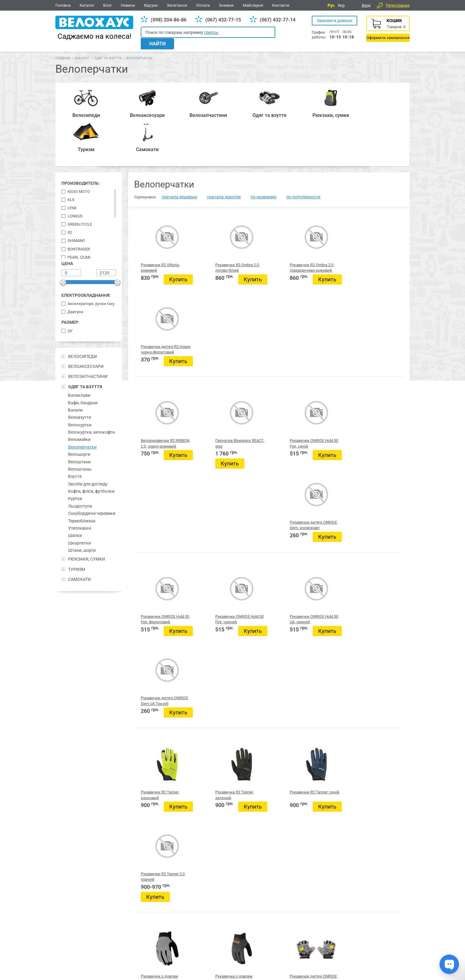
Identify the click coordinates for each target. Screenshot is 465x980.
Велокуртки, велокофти (91, 392)
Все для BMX (234, 909)
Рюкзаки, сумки (189, 909)
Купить (155, 247)
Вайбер (368, 909)
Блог (107, 5)
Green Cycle (80, 184)
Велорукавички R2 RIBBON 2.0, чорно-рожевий (158, 332)
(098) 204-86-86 (169, 20)
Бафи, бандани (83, 362)
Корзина (388, 29)
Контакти (281, 5)
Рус (331, 5)
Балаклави (79, 355)
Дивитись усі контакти (226, 952)
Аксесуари (146, 909)
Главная (63, 52)
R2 (70, 192)
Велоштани (79, 421)
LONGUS (75, 175)
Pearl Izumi (79, 216)
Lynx (72, 167)
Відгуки (151, 5)
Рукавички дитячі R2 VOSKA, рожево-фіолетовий (229, 842)
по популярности (303, 156)
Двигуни (75, 271)
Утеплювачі (80, 488)
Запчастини (109, 909)
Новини (128, 5)
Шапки (75, 495)
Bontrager (79, 208)
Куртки (75, 458)
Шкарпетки (79, 502)
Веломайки (79, 399)
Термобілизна (82, 480)
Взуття (75, 436)
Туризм (315, 909)
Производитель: (81, 143)
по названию (264, 156)
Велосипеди (69, 909)
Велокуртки (80, 384)
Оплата (203, 5)
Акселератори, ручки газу (91, 263)
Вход (366, 5)
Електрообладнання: (86, 255)
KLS (71, 159)
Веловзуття (80, 377)
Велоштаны (80, 429)
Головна (63, 5)
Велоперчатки (82, 406)
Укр (341, 5)
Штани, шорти (82, 510)
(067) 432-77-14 (278, 20)
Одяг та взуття (108, 52)
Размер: (70, 282)
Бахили (75, 369)
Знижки (226, 5)
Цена (67, 223)
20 (300, 885)
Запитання (177, 5)
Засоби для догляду (88, 443)
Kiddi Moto (79, 151)
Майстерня (253, 5)
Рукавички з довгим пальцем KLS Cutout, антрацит (229, 638)
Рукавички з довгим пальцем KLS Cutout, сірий (160, 638)
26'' (70, 290)
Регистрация (398, 5)
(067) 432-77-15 (223, 20)
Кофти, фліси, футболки (91, 451)
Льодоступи (80, 465)
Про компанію (388, 949)
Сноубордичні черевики (92, 473)
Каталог (87, 5)
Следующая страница (369, 884)
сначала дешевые (179, 156)
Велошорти (79, 414)
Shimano (76, 200)
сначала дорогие (224, 156)
